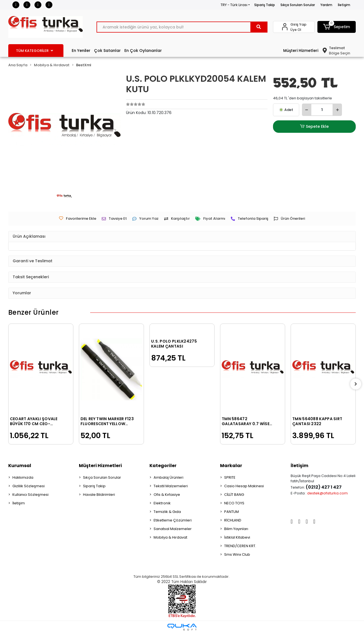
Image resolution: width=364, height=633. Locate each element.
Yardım (326, 5)
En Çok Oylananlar (143, 51)
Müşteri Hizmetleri (301, 51)
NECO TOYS (234, 503)
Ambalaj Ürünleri (168, 477)
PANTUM (231, 512)
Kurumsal (20, 466)
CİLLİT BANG (234, 495)
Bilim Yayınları (236, 529)
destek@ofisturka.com (327, 493)
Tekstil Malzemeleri (171, 486)
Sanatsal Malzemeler (173, 529)
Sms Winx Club (237, 554)
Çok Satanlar (107, 51)
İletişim (344, 5)
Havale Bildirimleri (99, 495)
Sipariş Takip (265, 5)
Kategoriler (163, 466)
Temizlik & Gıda (167, 512)
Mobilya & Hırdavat (170, 537)
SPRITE (230, 477)
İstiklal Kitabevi (237, 537)
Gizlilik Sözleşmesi (29, 486)
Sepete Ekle (314, 127)
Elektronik (162, 503)
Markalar (231, 466)
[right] (356, 384)
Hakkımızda (23, 477)
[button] (337, 27)
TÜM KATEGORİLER (34, 51)
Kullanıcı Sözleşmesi (30, 495)
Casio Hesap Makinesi (244, 486)
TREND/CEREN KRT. (240, 546)
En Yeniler (81, 51)
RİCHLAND (233, 520)
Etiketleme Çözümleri (173, 520)
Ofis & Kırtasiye (167, 495)
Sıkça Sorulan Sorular (298, 5)
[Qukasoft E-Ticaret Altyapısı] (182, 627)
